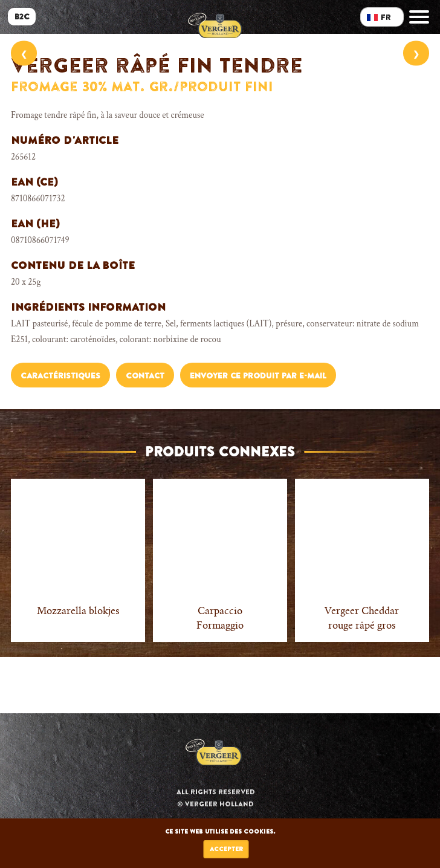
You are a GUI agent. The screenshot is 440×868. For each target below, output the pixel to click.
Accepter (226, 849)
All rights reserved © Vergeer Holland (216, 798)
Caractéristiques (60, 376)
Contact (145, 376)
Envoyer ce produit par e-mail (258, 376)
